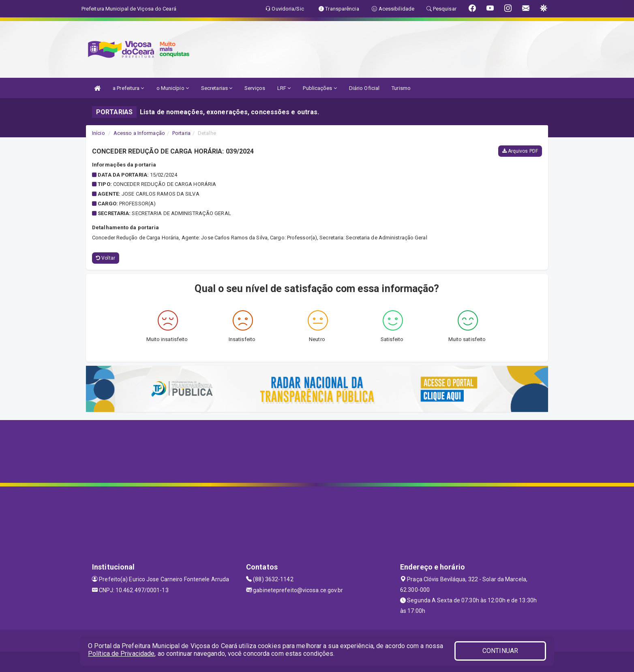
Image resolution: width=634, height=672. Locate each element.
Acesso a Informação (139, 133)
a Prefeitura (128, 88)
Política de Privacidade (121, 654)
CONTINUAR (500, 651)
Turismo (401, 88)
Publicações (320, 88)
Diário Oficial (364, 88)
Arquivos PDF (520, 151)
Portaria (181, 133)
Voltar (106, 258)
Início (99, 133)
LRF (284, 88)
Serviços (255, 88)
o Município (173, 88)
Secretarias (217, 88)
